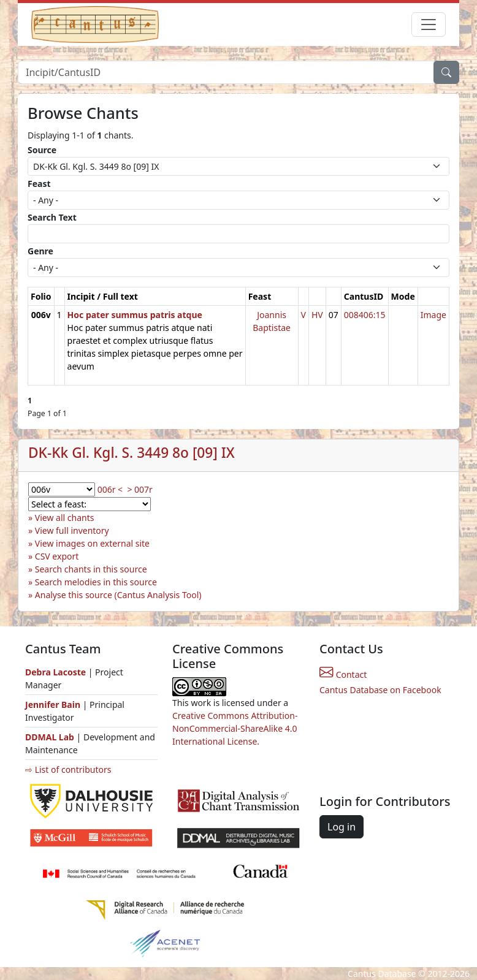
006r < (110, 489)
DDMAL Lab (50, 737)
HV (317, 315)
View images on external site (92, 543)
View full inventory (72, 530)
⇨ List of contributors (68, 769)
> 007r (139, 489)
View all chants (65, 518)
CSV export (57, 556)
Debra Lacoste (55, 672)
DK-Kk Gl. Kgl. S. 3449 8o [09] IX (132, 453)
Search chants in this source (91, 569)
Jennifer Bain (54, 705)
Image (433, 315)
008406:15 (365, 315)
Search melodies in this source (96, 582)
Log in (342, 827)
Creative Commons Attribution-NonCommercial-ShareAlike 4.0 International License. (235, 728)
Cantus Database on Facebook (380, 690)
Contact (343, 674)
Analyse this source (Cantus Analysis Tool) (118, 595)
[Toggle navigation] (429, 25)
